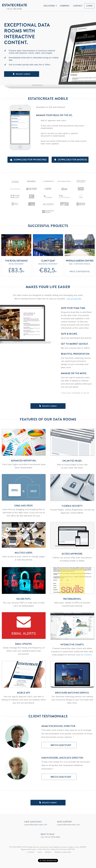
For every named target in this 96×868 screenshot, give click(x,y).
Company (65, 6)
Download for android (71, 160)
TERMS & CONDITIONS (63, 852)
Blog (40, 852)
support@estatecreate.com (36, 825)
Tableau (88, 655)
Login (89, 6)
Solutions (50, 6)
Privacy (48, 852)
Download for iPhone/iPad (28, 160)
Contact (78, 6)
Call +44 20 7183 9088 (50, 837)
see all (74, 299)
